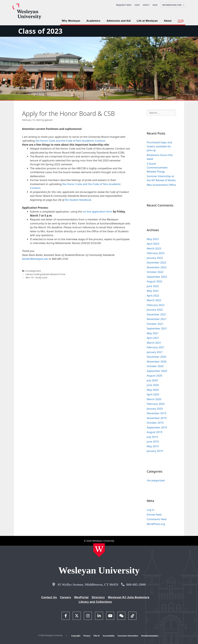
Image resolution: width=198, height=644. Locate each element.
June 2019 (153, 441)
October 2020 (155, 366)
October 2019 (155, 423)
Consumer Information (128, 636)
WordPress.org (156, 524)
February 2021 (156, 347)
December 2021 (157, 314)
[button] (181, 21)
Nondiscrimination (150, 636)
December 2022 (157, 262)
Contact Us (49, 597)
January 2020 (155, 409)
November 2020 (157, 361)
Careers (66, 597)
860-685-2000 (136, 584)
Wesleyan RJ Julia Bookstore (129, 597)
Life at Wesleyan (147, 21)
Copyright (76, 636)
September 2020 (157, 371)
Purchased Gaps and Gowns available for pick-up (159, 146)
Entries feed (154, 515)
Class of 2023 (40, 31)
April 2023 (153, 244)
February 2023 (156, 253)
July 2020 (152, 380)
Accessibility (109, 636)
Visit (137, 5)
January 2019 (155, 451)
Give (155, 5)
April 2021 (153, 338)
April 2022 (153, 296)
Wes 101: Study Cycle (36, 277)
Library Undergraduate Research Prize (45, 274)
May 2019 (153, 446)
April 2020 (153, 394)
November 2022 (157, 267)
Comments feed (157, 519)
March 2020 (154, 399)
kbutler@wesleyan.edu (35, 259)
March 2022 (154, 300)
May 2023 (153, 239)
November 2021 (157, 319)
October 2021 (155, 324)
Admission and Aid (119, 21)
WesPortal (81, 597)
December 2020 (157, 357)
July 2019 (152, 437)
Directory (98, 597)
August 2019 (155, 432)
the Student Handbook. (78, 200)
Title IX (96, 636)
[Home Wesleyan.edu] (99, 550)
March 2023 (154, 248)
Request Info (124, 5)
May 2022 (153, 291)
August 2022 (155, 281)
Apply (146, 5)
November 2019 (157, 418)
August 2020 (155, 376)
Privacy (87, 636)
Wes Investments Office (161, 185)
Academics (93, 21)
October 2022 (155, 272)
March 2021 (154, 343)
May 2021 (153, 333)
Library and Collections (95, 602)
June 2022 (153, 286)
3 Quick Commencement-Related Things (157, 168)
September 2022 (157, 277)
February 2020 (156, 404)
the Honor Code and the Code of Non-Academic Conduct (70, 141)
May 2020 (153, 390)
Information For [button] (173, 5)
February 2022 (156, 305)
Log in (151, 510)
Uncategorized (33, 271)
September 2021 (157, 328)
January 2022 (155, 310)
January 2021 (155, 352)
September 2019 (157, 427)
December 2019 (157, 413)
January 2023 (155, 258)
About (168, 21)
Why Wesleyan (71, 21)
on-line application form (98, 212)
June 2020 (153, 385)
